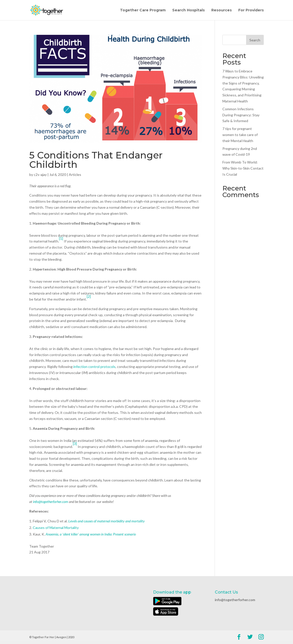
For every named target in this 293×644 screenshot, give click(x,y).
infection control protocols (94, 367)
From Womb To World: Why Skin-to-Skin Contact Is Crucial (243, 168)
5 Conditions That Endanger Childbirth (96, 160)
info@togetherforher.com (51, 502)
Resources (222, 10)
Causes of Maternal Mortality (56, 528)
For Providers (251, 10)
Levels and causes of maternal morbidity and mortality (107, 521)
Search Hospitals (188, 10)
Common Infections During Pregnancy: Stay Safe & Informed (241, 115)
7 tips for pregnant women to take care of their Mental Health (240, 135)
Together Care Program (143, 10)
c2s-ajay (40, 175)
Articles (75, 175)
